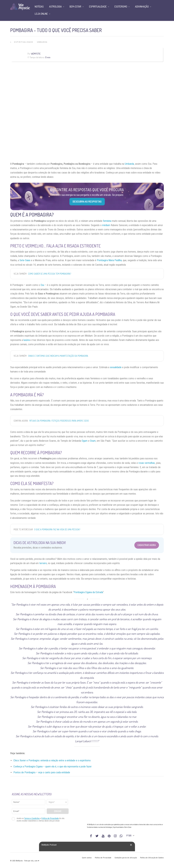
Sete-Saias (25, 260)
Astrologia (55, 7)
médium (106, 225)
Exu (42, 285)
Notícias (39, 7)
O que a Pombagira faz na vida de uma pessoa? (57, 529)
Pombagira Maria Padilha (109, 260)
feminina (107, 221)
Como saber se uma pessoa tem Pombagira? (49, 274)
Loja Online (41, 14)
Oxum (93, 441)
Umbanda (42, 42)
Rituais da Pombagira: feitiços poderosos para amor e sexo (59, 421)
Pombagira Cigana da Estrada (88, 592)
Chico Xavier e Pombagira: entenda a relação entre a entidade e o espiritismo (52, 760)
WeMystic (36, 54)
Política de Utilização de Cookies (152, 858)
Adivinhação (142, 7)
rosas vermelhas (147, 463)
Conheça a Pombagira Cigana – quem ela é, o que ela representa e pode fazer (53, 767)
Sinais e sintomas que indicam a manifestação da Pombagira (58, 356)
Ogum (85, 441)
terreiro (43, 563)
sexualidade (116, 367)
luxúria (27, 340)
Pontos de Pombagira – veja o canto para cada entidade (42, 772)
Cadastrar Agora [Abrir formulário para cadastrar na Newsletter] (147, 545)
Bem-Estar (75, 7)
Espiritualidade (24, 42)
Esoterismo (121, 7)
